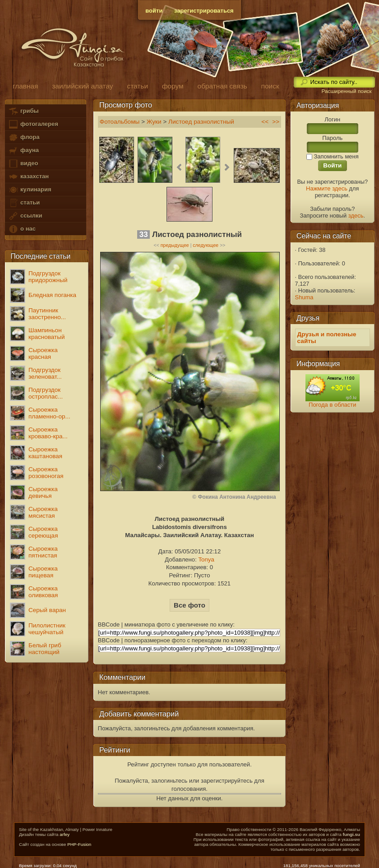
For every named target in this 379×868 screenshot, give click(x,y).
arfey (65, 834)
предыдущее (175, 245)
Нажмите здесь (327, 188)
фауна (23, 151)
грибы (23, 111)
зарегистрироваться (204, 11)
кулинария (30, 190)
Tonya (206, 559)
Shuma (304, 297)
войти (154, 11)
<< (265, 122)
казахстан (28, 177)
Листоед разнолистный (201, 122)
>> (276, 122)
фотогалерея (33, 124)
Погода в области (332, 405)
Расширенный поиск (346, 91)
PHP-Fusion (79, 844)
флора (24, 137)
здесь (356, 216)
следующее (206, 245)
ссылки (25, 216)
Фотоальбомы (120, 122)
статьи (24, 203)
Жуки (154, 122)
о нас (22, 229)
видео (23, 164)
